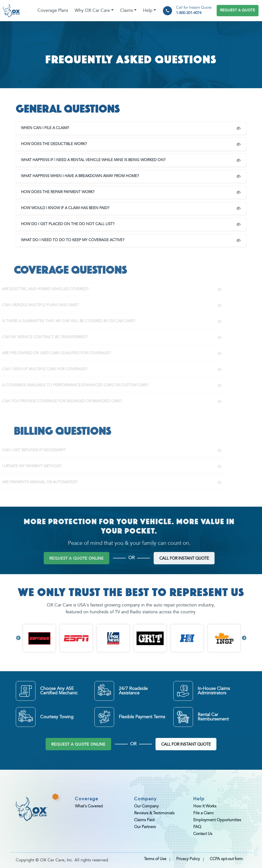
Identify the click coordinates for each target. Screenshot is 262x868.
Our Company (146, 806)
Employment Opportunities (217, 820)
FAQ (197, 827)
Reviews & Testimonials (154, 813)
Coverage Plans (53, 11)
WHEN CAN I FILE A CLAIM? (41, 128)
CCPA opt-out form (226, 859)
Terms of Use (155, 859)
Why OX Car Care (92, 11)
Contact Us (203, 834)
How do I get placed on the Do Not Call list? (63, 224)
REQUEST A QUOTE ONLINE (78, 745)
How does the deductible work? (50, 144)
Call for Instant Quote (194, 11)
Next (244, 638)
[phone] (167, 11)
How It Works (205, 806)
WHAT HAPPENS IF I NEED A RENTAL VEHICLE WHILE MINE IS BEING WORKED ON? (89, 160)
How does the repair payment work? (53, 192)
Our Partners (145, 827)
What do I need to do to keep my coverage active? (68, 240)
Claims (127, 11)
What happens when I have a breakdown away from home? (76, 176)
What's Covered (89, 806)
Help (148, 11)
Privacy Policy (188, 859)
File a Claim (203, 813)
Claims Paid (144, 820)
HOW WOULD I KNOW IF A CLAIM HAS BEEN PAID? (61, 208)
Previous (18, 638)
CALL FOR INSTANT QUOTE (186, 745)
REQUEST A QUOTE (238, 10)
